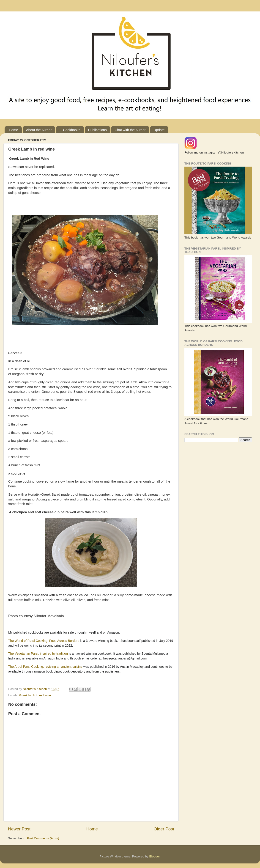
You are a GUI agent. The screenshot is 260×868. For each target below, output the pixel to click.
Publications (97, 130)
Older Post (164, 829)
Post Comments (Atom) (43, 838)
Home (14, 130)
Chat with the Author (130, 130)
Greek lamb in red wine (35, 695)
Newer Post (19, 829)
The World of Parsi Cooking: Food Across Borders (44, 641)
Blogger (155, 856)
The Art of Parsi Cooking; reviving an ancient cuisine (46, 667)
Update (159, 130)
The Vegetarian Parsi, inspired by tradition (38, 654)
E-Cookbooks (70, 130)
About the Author (39, 130)
